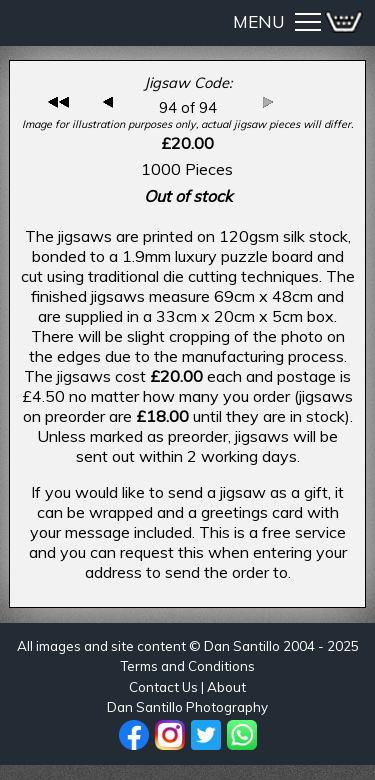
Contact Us (163, 687)
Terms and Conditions (187, 666)
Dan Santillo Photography (187, 707)
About (226, 687)
